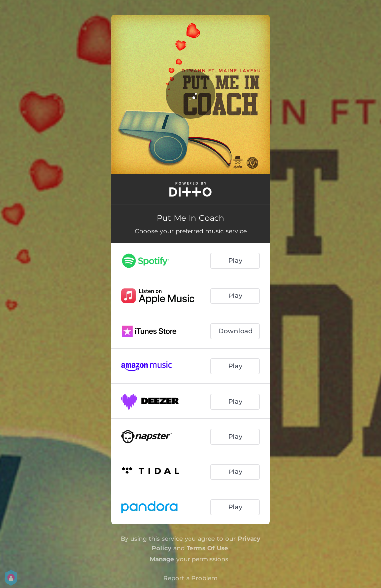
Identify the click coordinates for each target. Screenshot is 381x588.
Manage (162, 559)
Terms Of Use (207, 548)
